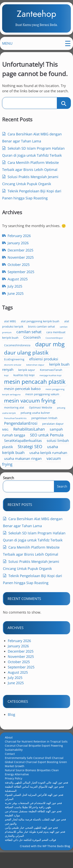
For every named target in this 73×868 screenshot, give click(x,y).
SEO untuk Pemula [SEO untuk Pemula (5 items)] (47, 447)
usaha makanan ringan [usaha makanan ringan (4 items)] (24, 471)
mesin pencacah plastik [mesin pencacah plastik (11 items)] (25, 390)
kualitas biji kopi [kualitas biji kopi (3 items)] (52, 379)
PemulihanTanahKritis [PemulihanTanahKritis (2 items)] (16, 431)
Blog (11, 728)
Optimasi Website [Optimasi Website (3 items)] (41, 420)
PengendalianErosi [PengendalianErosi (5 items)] (22, 436)
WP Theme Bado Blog (56, 860)
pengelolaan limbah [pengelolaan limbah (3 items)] (45, 430)
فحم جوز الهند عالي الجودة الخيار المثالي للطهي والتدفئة (36, 796)
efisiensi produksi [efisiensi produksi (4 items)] (44, 363)
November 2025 (21, 261)
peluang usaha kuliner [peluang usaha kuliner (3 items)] (36, 425)
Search (8, 491)
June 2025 (16, 297)
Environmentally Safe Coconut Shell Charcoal (34, 771)
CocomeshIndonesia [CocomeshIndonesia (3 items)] (18, 349)
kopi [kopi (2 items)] (34, 379)
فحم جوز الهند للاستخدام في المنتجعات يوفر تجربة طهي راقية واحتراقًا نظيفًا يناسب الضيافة (33, 818)
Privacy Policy (14, 792)
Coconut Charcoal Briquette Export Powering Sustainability (34, 761)
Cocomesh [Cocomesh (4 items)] (33, 341)
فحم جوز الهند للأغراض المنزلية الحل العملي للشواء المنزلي (34, 810)
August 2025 (18, 283)
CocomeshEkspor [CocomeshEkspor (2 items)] (55, 342)
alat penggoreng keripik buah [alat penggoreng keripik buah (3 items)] (41, 325)
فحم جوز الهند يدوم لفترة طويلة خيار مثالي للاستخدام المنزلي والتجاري (35, 847)
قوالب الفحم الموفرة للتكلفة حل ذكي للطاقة (30, 853)
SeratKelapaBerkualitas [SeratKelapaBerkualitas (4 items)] (24, 453)
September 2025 (22, 276)
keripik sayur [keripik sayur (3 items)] (37, 374)
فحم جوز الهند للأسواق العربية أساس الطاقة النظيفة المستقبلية (34, 802)
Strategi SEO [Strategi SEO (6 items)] (31, 459)
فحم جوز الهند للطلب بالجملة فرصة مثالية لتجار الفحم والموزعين (35, 835)
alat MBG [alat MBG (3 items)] (11, 325)
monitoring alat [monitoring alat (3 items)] (15, 420)
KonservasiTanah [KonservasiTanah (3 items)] (16, 379)
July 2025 (16, 290)
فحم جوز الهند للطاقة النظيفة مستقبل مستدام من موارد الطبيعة (33, 826)
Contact (10, 767)
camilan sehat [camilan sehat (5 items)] (30, 336)
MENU (8, 46)
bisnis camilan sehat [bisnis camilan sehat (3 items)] (42, 330)
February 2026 (20, 240)
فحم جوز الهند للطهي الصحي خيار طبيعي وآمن (31, 841)
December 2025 (21, 254)
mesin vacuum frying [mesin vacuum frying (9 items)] (31, 413)
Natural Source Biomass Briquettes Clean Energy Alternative (32, 785)
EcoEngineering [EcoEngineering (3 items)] (15, 363)
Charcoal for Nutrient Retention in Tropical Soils (36, 755)
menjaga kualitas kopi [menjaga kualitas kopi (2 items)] (16, 387)
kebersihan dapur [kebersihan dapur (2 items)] (36, 369)
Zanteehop (36, 15)
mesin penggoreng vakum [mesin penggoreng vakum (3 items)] (35, 407)
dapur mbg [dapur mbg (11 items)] (51, 348)
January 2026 (19, 247)
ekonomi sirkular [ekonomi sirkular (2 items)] (14, 369)
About (9, 751)
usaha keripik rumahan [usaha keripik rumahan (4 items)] (49, 465)
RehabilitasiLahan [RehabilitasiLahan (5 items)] (30, 442)
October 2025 (19, 268)
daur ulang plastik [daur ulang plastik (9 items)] (27, 356)
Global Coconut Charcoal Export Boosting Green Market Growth (36, 777)
